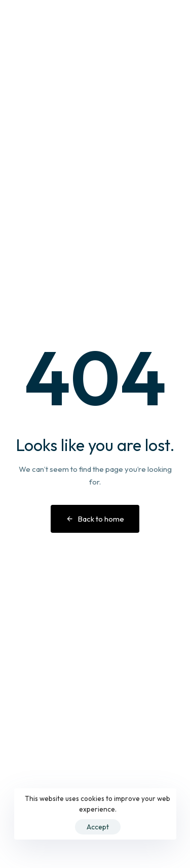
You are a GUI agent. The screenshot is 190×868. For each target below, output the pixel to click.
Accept (98, 827)
